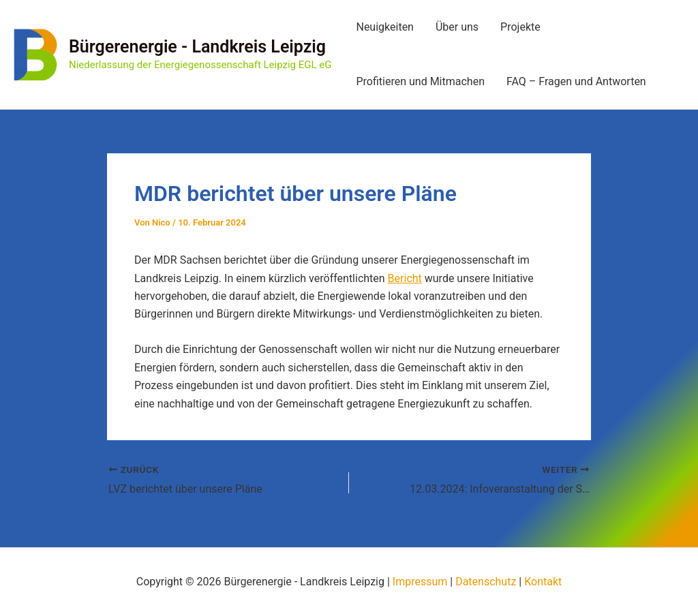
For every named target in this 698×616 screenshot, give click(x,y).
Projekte (520, 27)
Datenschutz (486, 582)
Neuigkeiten (384, 27)
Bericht (405, 278)
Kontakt (543, 582)
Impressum (420, 582)
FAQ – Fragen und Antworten (576, 81)
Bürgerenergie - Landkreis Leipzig (197, 47)
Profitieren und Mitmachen (420, 81)
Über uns (457, 27)
